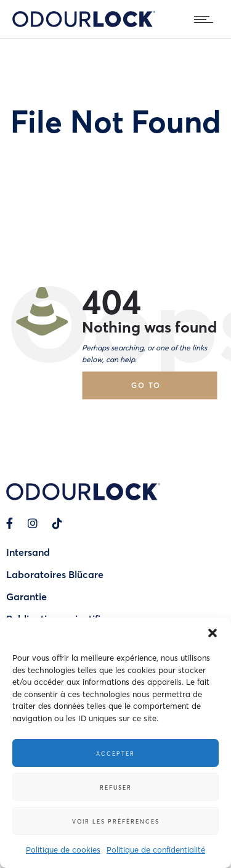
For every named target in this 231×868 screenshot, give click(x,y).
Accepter (115, 753)
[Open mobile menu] (206, 19)
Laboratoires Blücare (55, 574)
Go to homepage (157, 390)
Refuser (116, 787)
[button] (213, 633)
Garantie (26, 596)
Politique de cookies (63, 849)
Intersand (28, 552)
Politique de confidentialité (156, 849)
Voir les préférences (116, 821)
